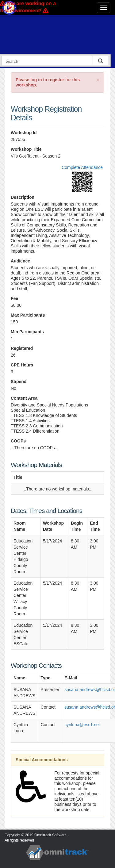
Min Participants (27, 332)
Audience (20, 261)
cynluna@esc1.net (82, 725)
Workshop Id (24, 133)
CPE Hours (22, 365)
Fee (14, 298)
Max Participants (28, 315)
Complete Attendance (82, 167)
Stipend (19, 382)
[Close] (98, 80)
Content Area (24, 398)
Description (23, 197)
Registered (22, 348)
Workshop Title (26, 149)
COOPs (18, 441)
